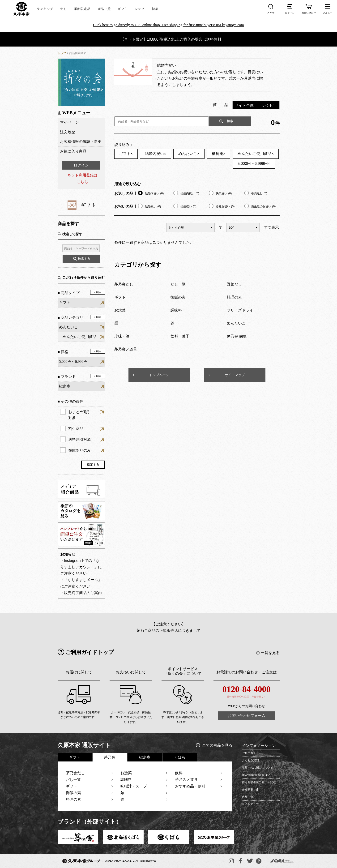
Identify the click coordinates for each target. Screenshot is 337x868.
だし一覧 (73, 780)
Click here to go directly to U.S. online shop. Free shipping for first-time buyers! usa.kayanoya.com (168, 25)
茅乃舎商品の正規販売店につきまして (169, 631)
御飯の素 (73, 793)
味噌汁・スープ (134, 786)
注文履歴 (68, 132)
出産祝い (188, 206)
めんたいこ (68, 327)
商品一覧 (104, 9)
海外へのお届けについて (257, 768)
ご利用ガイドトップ (90, 652)
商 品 (221, 105)
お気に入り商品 (73, 151)
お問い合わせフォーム (247, 716)
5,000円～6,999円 (254, 164)
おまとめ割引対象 (86, 414)
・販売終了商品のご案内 (81, 593)
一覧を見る (270, 653)
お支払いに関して (131, 672)
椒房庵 (219, 154)
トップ (62, 53)
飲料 (179, 773)
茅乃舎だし (75, 773)
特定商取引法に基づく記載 (259, 782)
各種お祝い (225, 206)
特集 (155, 9)
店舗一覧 (247, 797)
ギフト (123, 9)
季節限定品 (82, 9)
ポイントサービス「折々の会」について (183, 671)
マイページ (69, 122)
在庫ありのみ (86, 450)
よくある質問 (250, 760)
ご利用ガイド (250, 753)
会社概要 (247, 790)
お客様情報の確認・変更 (81, 142)
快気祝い (224, 193)
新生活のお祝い (264, 206)
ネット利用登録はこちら (82, 178)
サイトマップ (235, 375)
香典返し (259, 193)
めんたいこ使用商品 (80, 337)
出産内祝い (190, 193)
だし (64, 9)
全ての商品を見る (217, 745)
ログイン (81, 165)
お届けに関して (79, 672)
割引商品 (86, 429)
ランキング (45, 9)
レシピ (140, 9)
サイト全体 (244, 105)
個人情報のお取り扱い (256, 775)
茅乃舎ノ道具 (186, 780)
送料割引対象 (86, 439)
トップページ (159, 375)
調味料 (126, 780)
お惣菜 (126, 773)
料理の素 (73, 799)
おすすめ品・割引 (190, 786)
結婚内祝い (156, 154)
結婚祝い (153, 206)
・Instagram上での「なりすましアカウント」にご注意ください (81, 567)
